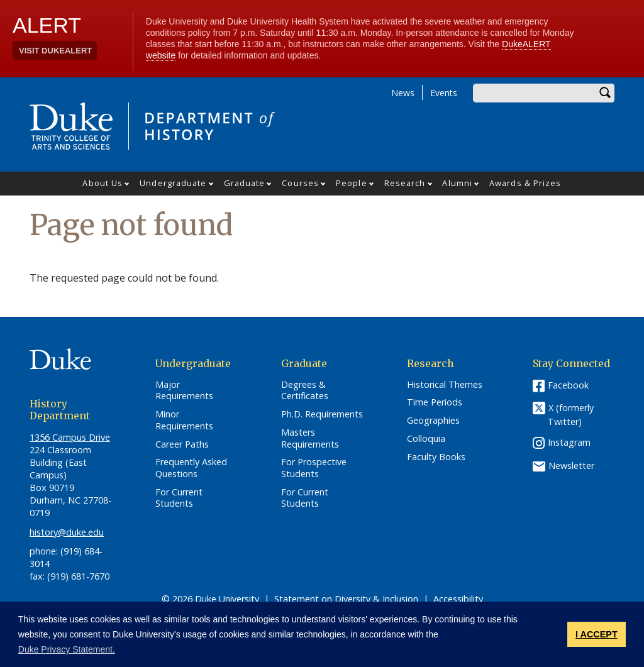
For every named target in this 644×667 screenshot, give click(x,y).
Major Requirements (184, 391)
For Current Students (179, 498)
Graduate (245, 183)
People (352, 183)
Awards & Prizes (525, 183)
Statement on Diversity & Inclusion (346, 599)
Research (405, 183)
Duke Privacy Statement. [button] (67, 649)
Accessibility (458, 599)
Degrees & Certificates (305, 391)
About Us (103, 183)
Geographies (433, 421)
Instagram (569, 442)
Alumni (457, 183)
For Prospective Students (314, 468)
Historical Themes (445, 385)
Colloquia (426, 439)
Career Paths (182, 444)
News (403, 93)
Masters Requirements (310, 438)
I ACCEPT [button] (597, 634)
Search (605, 93)
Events (444, 93)
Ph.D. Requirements (322, 414)
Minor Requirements (184, 420)
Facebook (568, 385)
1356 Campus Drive (70, 437)
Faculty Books (436, 457)
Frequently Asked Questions (191, 468)
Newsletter (571, 466)
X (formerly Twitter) (571, 415)
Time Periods (435, 402)
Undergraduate (173, 183)
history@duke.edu (67, 532)
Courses (300, 183)
